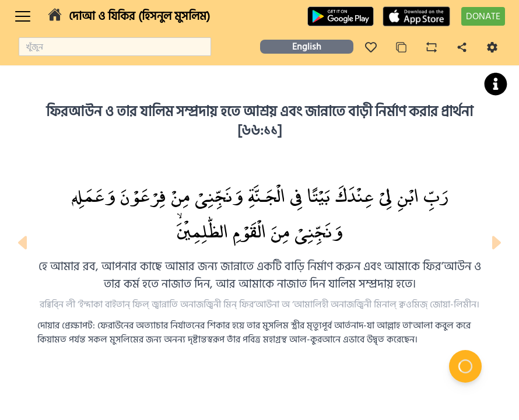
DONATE (483, 16)
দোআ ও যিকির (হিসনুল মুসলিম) (139, 16)
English (307, 47)
